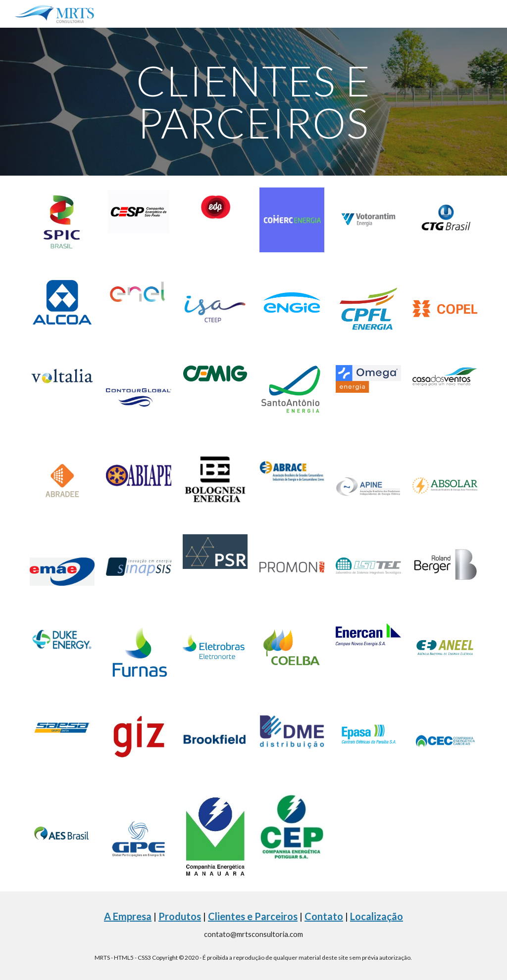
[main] (253, 102)
